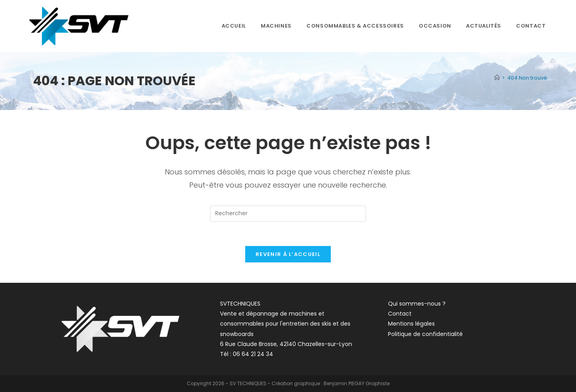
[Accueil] (497, 78)
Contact (400, 314)
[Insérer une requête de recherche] (288, 214)
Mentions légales (411, 324)
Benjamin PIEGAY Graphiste (357, 383)
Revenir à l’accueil (288, 254)
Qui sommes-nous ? (417, 304)
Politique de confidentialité (425, 334)
